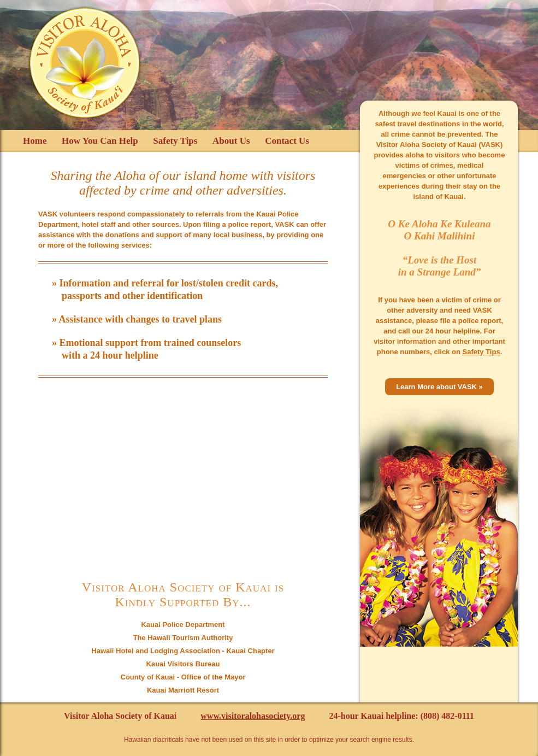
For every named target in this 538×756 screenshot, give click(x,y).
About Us (231, 141)
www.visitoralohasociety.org (253, 716)
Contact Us (287, 141)
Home (35, 141)
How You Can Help (100, 141)
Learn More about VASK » (439, 387)
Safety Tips (175, 141)
